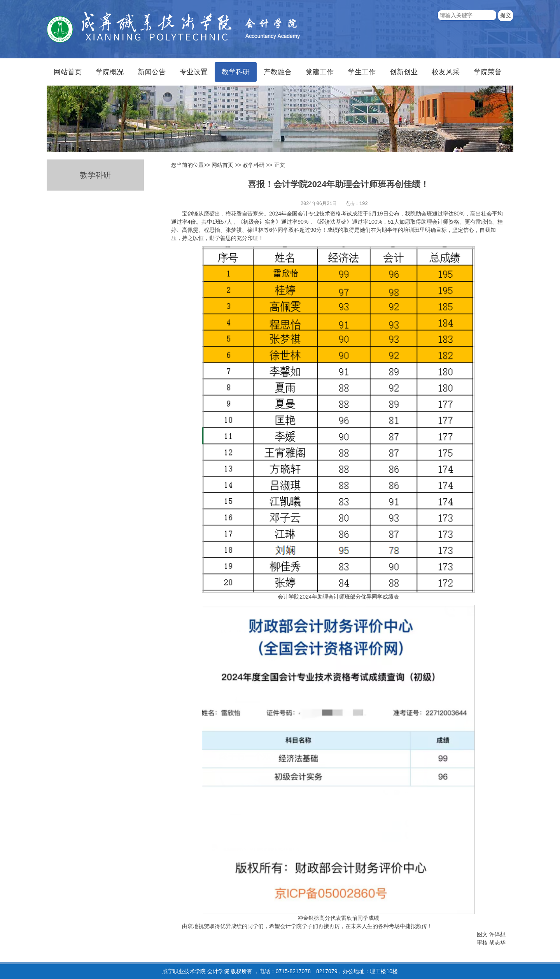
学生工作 (362, 72)
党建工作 (320, 72)
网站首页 (68, 72)
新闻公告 (152, 72)
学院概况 (110, 72)
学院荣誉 (488, 72)
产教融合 (278, 72)
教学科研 (236, 72)
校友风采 (446, 72)
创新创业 (404, 72)
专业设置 (194, 72)
